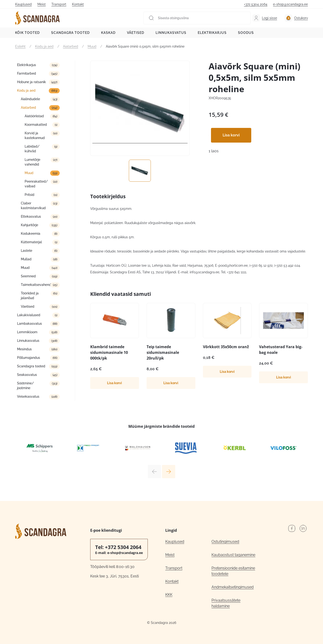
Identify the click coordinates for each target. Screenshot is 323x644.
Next (169, 472)
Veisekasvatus (28, 396)
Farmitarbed (27, 73)
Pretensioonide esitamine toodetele (233, 571)
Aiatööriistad (34, 116)
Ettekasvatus (31, 216)
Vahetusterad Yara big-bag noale (281, 350)
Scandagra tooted (70, 33)
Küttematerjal (31, 242)
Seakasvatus (27, 375)
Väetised (136, 33)
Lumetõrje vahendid (32, 162)
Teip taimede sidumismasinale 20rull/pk (163, 352)
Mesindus (24, 349)
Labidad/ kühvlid (32, 149)
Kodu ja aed (44, 46)
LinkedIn (303, 528)
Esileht (20, 46)
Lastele (27, 251)
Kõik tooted (27, 33)
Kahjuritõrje (29, 225)
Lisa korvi (231, 135)
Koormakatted (36, 125)
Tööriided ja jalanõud (30, 296)
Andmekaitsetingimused (233, 587)
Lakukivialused (29, 315)
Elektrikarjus (212, 33)
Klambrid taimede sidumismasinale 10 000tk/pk (109, 352)
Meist (42, 4)
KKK (169, 595)
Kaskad (108, 33)
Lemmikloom (27, 332)
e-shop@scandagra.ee (290, 4)
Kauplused (23, 4)
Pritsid (29, 195)
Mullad (26, 259)
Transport (59, 4)
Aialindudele (30, 99)
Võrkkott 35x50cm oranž (226, 347)
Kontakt (78, 4)
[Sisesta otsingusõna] (197, 18)
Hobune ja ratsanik (31, 82)
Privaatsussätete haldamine (226, 603)
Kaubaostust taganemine (233, 555)
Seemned (28, 276)
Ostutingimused (225, 542)
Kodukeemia (31, 234)
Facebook (292, 528)
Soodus (246, 33)
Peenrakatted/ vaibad (36, 184)
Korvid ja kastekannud (35, 135)
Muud (92, 46)
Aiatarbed (71, 46)
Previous (154, 472)
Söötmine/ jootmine (25, 386)
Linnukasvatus (171, 33)
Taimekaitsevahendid (37, 285)
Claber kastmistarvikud (33, 206)
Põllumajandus (29, 358)
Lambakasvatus (29, 324)
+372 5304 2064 (256, 4)
